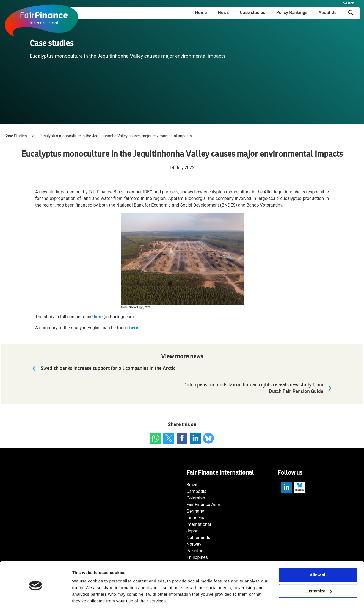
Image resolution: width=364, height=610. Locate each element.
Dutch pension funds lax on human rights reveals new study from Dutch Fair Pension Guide (259, 388)
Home (201, 13)
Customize (318, 574)
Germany (195, 511)
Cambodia (196, 491)
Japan (192, 531)
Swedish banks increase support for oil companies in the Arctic (103, 369)
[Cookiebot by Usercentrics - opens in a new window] (36, 599)
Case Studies (16, 136)
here (98, 317)
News (223, 13)
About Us (327, 13)
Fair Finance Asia (203, 505)
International (199, 524)
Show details (85, 599)
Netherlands (198, 538)
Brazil (192, 485)
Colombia (196, 498)
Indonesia (196, 518)
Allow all (318, 558)
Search (349, 3)
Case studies (252, 13)
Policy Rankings (292, 13)
